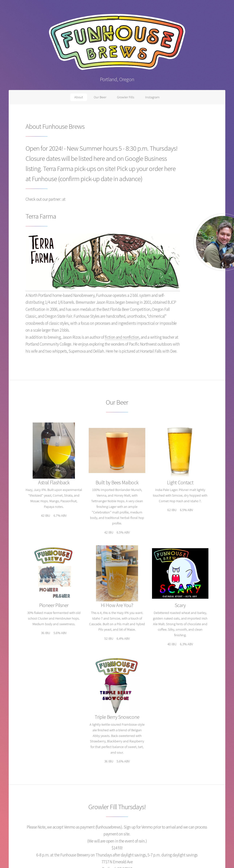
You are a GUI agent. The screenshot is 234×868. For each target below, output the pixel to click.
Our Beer (100, 97)
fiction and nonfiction (122, 337)
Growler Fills (126, 97)
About (79, 97)
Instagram (152, 97)
